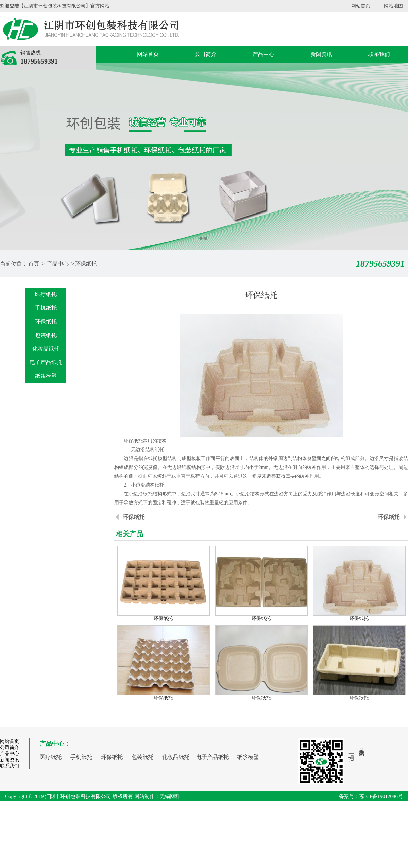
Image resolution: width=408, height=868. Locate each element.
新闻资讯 (321, 54)
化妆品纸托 (46, 349)
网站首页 (361, 6)
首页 (34, 264)
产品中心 (263, 54)
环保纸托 (86, 264)
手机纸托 (46, 308)
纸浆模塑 (46, 376)
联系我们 (379, 54)
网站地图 (393, 6)
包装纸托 (46, 335)
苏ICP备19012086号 (381, 796)
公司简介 (206, 54)
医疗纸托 (46, 294)
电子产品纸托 (46, 362)
